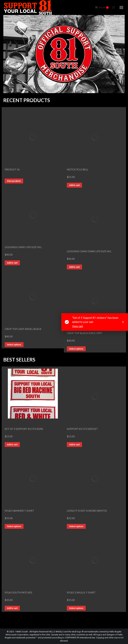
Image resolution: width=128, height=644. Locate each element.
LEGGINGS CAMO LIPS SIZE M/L (23, 247)
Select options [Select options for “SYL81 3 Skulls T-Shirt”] (76, 608)
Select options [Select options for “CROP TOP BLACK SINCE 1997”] (76, 349)
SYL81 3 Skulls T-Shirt (81, 592)
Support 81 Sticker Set (82, 429)
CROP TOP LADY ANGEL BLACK (23, 329)
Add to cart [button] (74, 185)
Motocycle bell (78, 169)
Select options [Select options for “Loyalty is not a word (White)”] (76, 526)
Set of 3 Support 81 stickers (24, 429)
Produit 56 (12, 169)
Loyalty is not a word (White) (87, 511)
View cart (78, 326)
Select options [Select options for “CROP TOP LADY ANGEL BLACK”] (14, 345)
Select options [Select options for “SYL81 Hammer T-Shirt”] (14, 526)
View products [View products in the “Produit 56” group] (14, 181)
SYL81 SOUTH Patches (18, 592)
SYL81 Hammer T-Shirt (19, 511)
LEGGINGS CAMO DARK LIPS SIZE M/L (89, 251)
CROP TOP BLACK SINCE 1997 (84, 333)
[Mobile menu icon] (121, 7)
